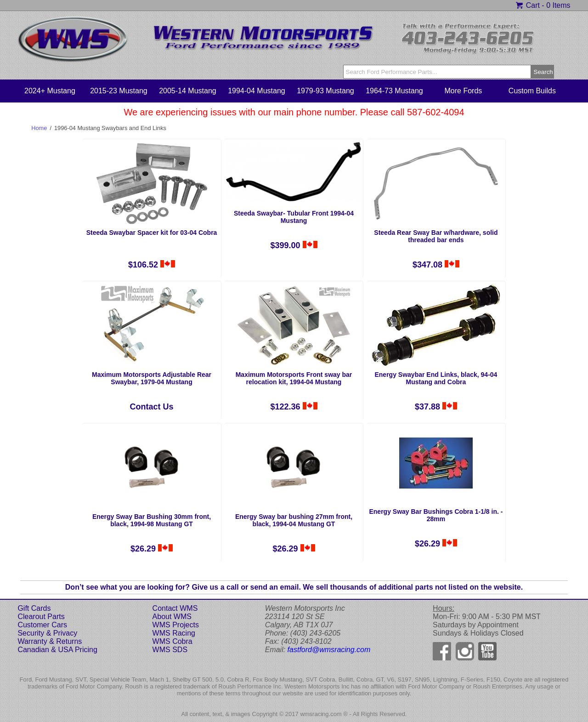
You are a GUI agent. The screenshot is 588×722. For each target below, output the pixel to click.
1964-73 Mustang (394, 91)
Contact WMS (175, 608)
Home (39, 128)
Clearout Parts (41, 617)
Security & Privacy (47, 633)
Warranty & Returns (50, 641)
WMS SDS (170, 650)
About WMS (172, 617)
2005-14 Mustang (188, 91)
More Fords (464, 91)
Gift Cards (34, 608)
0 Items (558, 5)
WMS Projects (176, 625)
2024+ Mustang (50, 91)
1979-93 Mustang (325, 91)
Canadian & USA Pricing (57, 650)
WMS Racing (174, 633)
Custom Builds (532, 91)
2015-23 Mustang (119, 91)
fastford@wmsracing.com (329, 650)
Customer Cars (42, 625)
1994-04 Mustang (257, 91)
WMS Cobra (172, 641)
